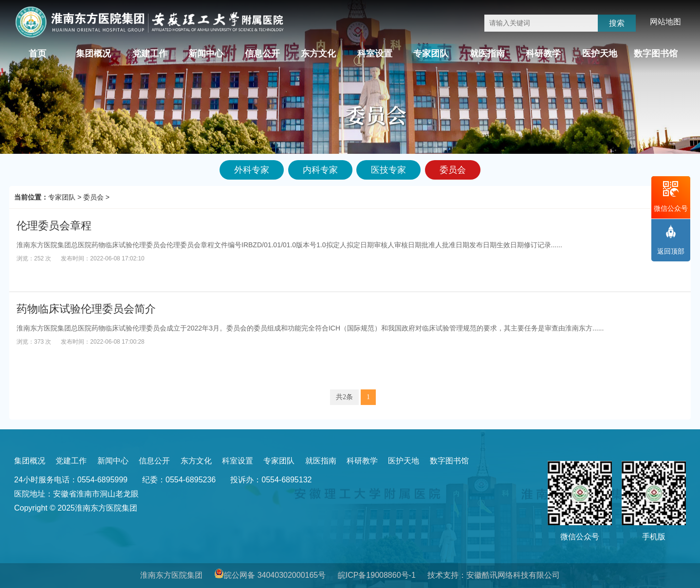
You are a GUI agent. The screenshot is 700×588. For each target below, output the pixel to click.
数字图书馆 (656, 54)
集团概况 (93, 54)
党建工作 (150, 54)
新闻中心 (206, 54)
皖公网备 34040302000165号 (275, 575)
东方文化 (318, 54)
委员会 (93, 197)
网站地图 (665, 22)
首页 (37, 54)
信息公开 (262, 54)
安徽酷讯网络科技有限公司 (513, 575)
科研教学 (543, 54)
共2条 (344, 397)
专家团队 (431, 54)
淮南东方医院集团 (171, 575)
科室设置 (375, 54)
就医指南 (487, 54)
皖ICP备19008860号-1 (377, 575)
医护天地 (600, 54)
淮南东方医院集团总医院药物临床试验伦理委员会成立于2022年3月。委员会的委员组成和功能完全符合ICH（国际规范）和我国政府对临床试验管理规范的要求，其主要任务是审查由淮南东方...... (310, 328)
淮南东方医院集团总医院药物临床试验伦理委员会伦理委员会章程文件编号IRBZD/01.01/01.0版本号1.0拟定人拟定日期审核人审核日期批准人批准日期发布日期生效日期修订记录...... (289, 245)
